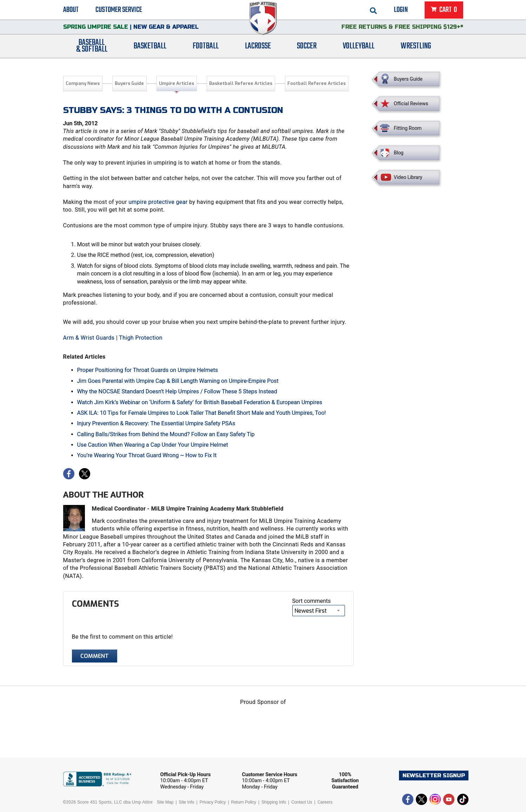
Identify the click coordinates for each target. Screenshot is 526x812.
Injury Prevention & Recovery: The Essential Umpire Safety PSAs (156, 423)
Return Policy (244, 802)
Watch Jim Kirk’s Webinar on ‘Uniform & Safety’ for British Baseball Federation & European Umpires (200, 402)
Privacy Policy (213, 802)
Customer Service (119, 11)
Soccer (307, 50)
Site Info (187, 802)
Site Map (165, 802)
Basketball (150, 50)
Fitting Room (408, 128)
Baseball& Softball (92, 50)
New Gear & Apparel (166, 30)
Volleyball (359, 50)
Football (206, 50)
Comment (95, 656)
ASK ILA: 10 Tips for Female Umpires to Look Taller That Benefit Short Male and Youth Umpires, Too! (202, 413)
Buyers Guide (129, 83)
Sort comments (312, 601)
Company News (83, 83)
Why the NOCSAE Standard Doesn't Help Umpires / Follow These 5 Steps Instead (177, 391)
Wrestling (416, 50)
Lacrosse (258, 50)
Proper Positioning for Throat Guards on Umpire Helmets (148, 370)
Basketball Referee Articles (241, 83)
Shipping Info (274, 802)
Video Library (408, 177)
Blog (399, 153)
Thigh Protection (141, 338)
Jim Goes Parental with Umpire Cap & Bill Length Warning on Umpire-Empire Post (178, 381)
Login (401, 11)
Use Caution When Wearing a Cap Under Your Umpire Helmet (153, 445)
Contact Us (302, 802)
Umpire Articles (177, 83)
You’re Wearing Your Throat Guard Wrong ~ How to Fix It (147, 455)
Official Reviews (411, 104)
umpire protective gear (158, 202)
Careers (325, 802)
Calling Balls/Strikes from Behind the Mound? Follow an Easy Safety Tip (166, 434)
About (71, 11)
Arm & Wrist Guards (89, 338)
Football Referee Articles (317, 83)
